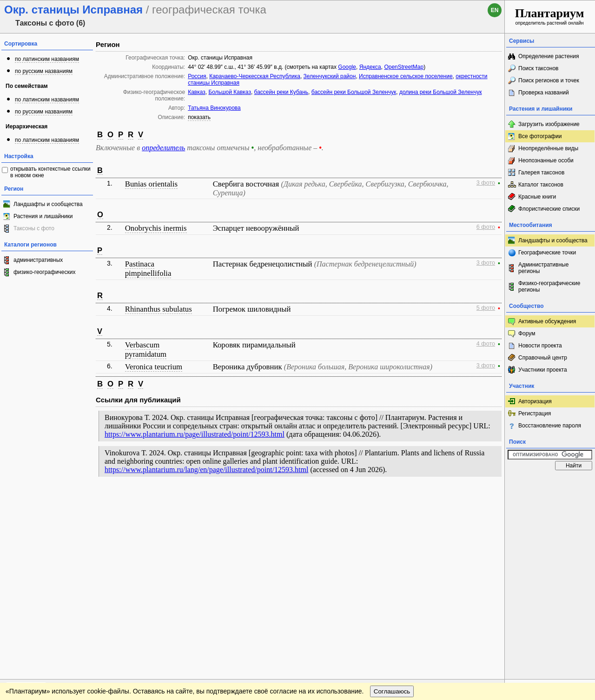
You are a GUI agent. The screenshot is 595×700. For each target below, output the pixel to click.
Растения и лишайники (43, 216)
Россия (197, 76)
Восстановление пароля (550, 426)
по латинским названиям (47, 59)
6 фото (486, 227)
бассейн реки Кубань (281, 92)
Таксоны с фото (34, 228)
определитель (163, 148)
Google (347, 67)
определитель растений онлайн (550, 16)
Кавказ (197, 92)
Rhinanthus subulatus (159, 309)
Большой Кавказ (229, 92)
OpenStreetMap (404, 67)
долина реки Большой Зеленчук (441, 92)
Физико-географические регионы (549, 287)
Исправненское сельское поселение (406, 76)
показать (199, 117)
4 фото (486, 344)
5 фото (486, 308)
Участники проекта (543, 370)
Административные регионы (543, 268)
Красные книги (537, 197)
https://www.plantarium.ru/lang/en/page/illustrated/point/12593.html (206, 470)
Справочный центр (543, 358)
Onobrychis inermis (156, 228)
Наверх (490, 501)
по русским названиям (44, 71)
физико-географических (44, 272)
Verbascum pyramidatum (146, 350)
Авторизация (535, 401)
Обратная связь (71, 501)
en (495, 10)
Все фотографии (540, 136)
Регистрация (535, 413)
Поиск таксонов (539, 68)
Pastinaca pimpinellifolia (148, 269)
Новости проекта (540, 346)
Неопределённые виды (548, 148)
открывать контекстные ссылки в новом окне (50, 172)
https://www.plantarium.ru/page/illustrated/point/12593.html (195, 434)
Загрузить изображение (549, 124)
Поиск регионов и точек (549, 80)
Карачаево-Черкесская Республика (255, 76)
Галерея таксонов (541, 173)
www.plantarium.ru (550, 501)
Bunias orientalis (151, 184)
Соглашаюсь (392, 520)
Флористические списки (549, 209)
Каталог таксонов (541, 185)
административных (38, 260)
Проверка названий (544, 93)
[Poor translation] (34, 569)
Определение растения (549, 56)
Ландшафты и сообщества (48, 204)
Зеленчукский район (330, 76)
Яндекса (370, 67)
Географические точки (547, 253)
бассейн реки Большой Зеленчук (354, 92)
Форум (527, 333)
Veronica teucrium (154, 367)
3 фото (486, 183)
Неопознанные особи (546, 160)
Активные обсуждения (547, 321)
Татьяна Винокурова (214, 108)
